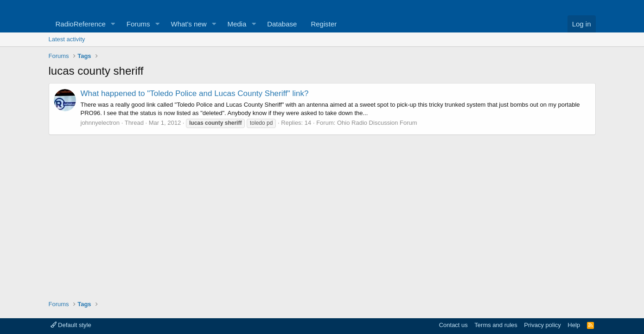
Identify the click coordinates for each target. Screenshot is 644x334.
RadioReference (81, 24)
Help (574, 325)
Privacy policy (542, 325)
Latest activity (67, 39)
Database (282, 24)
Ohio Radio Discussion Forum (377, 123)
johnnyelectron (100, 123)
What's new (189, 24)
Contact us (453, 325)
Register (324, 24)
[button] (113, 24)
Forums (138, 24)
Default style (71, 325)
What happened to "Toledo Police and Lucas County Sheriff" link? (195, 93)
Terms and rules (496, 325)
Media (237, 24)
